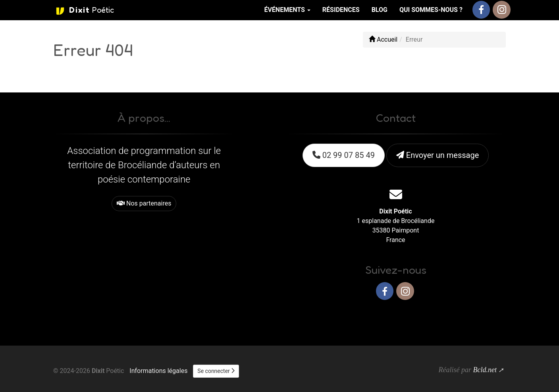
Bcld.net (485, 370)
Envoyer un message (438, 155)
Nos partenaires (144, 203)
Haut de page (483, 317)
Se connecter (216, 371)
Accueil (383, 39)
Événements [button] (287, 10)
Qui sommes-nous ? (431, 10)
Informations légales (158, 371)
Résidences (341, 10)
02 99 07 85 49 (344, 155)
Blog (380, 10)
